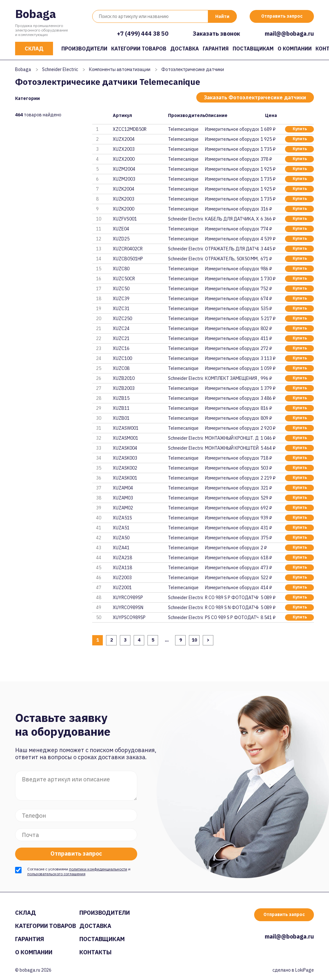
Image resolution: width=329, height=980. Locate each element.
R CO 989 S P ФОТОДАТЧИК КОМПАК (232, 598)
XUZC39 (121, 299)
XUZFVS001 (125, 219)
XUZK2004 (124, 189)
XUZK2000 (124, 209)
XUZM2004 (124, 169)
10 (194, 640)
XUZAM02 (123, 508)
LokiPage (305, 970)
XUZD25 (121, 239)
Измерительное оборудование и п (232, 129)
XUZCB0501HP (128, 259)
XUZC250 (122, 319)
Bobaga (36, 14)
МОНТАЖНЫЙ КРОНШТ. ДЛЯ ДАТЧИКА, (232, 438)
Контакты (95, 952)
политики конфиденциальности (98, 869)
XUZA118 (122, 568)
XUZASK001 (125, 478)
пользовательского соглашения (56, 874)
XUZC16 (121, 348)
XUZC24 (121, 328)
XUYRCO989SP (128, 598)
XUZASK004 (125, 448)
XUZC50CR (124, 279)
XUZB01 (121, 418)
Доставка (185, 49)
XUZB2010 (124, 378)
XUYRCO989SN (128, 607)
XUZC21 (121, 338)
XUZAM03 (123, 498)
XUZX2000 (124, 159)
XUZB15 (121, 398)
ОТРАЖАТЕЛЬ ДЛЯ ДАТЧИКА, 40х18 (232, 249)
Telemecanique (183, 129)
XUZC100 (122, 358)
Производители (84, 49)
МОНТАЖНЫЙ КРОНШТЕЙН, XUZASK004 (232, 448)
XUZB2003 (124, 388)
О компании (295, 49)
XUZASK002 (125, 468)
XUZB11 (121, 408)
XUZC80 (121, 269)
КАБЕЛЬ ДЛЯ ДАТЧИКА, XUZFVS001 (232, 219)
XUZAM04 (123, 488)
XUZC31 (121, 309)
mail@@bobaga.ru (289, 34)
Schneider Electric (60, 69)
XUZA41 (121, 548)
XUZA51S (122, 518)
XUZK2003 (124, 199)
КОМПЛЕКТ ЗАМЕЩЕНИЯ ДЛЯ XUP (232, 378)
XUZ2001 (122, 588)
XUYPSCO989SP (129, 617)
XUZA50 (121, 538)
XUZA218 (122, 558)
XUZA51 (121, 528)
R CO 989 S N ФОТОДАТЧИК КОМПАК (232, 607)
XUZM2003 (124, 179)
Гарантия (216, 49)
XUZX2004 (124, 139)
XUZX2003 (124, 149)
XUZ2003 (122, 578)
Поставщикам (253, 49)
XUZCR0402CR (128, 249)
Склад (34, 49)
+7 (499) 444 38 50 (143, 34)
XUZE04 (121, 229)
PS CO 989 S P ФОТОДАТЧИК (232, 617)
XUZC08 (121, 368)
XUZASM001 (125, 438)
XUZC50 (121, 289)
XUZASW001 (126, 428)
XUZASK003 (125, 458)
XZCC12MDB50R (130, 129)
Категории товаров (139, 49)
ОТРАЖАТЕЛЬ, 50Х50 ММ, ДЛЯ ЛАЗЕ (232, 259)
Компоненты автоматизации (120, 69)
